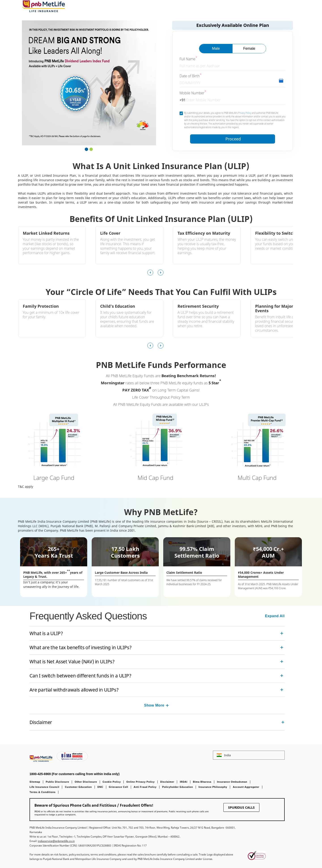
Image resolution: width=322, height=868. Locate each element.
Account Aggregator (246, 787)
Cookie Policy (112, 782)
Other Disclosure (86, 782)
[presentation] (153, 273)
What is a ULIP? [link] (46, 633)
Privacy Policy (245, 113)
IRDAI (183, 782)
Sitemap (35, 782)
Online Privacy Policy (141, 782)
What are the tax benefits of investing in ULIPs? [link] (80, 647)
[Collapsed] (167, 705)
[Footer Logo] (41, 761)
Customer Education (78, 787)
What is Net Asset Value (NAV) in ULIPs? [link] (72, 661)
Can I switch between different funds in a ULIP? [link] (80, 676)
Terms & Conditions (42, 792)
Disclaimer (167, 782)
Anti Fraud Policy (145, 787)
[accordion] (157, 633)
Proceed (233, 139)
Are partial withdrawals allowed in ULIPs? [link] (74, 690)
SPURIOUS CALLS (241, 807)
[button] (86, 150)
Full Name (187, 59)
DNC (100, 787)
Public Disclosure (57, 782)
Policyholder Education (178, 787)
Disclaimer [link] (41, 722)
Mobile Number (192, 93)
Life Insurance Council (44, 787)
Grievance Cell (119, 787)
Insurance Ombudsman (232, 782)
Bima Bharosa (202, 782)
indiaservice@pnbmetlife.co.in (56, 841)
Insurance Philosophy (213, 787)
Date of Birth (190, 76)
